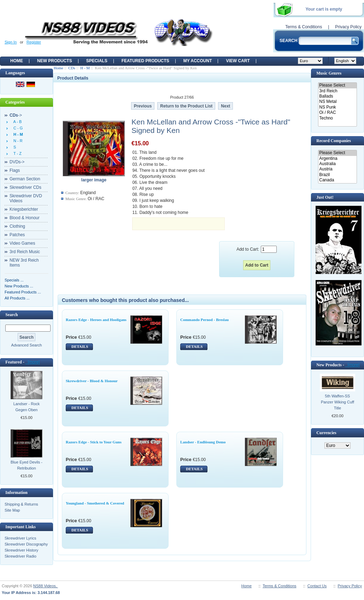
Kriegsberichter (24, 209)
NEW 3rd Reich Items (24, 263)
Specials (97, 61)
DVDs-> (17, 162)
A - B (16, 122)
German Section (25, 179)
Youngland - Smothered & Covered (95, 503)
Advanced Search (27, 345)
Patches (17, 235)
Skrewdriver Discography (26, 544)
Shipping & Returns (21, 504)
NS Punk (337, 107)
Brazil (337, 175)
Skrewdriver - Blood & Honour (92, 381)
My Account (198, 61)
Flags (15, 170)
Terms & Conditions (304, 27)
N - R (17, 141)
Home (17, 61)
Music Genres (329, 73)
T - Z (16, 153)
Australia (337, 164)
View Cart (238, 61)
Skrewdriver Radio (20, 556)
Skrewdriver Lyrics (20, 538)
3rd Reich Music (25, 252)
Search (11, 315)
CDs (72, 68)
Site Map (12, 510)
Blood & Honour (25, 218)
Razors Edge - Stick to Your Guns (94, 442)
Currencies (326, 433)
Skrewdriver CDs (25, 187)
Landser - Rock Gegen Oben (27, 407)
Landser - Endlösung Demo (203, 442)
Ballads (337, 96)
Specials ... (14, 280)
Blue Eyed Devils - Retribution (27, 465)
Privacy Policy (348, 27)
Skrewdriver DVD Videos (26, 198)
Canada (337, 180)
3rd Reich (337, 91)
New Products (55, 61)
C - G (17, 128)
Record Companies (334, 141)
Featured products (145, 61)
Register (34, 42)
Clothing (17, 226)
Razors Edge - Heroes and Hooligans (96, 320)
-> (16, 115)
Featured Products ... (23, 292)
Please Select (337, 85)
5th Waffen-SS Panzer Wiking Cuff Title (337, 402)
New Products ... (19, 286)
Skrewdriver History (21, 550)
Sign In (11, 42)
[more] (33, 362)
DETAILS (80, 346)
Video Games (22, 243)
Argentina (337, 159)
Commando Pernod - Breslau (204, 320)
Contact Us (317, 586)
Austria (337, 169)
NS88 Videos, (46, 586)
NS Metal (337, 102)
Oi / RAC (337, 113)
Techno (337, 118)
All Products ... (17, 298)
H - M (85, 68)
